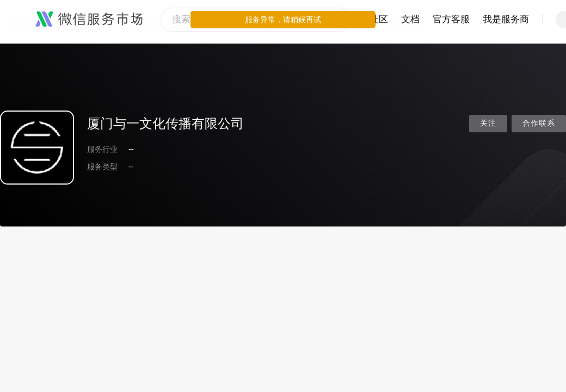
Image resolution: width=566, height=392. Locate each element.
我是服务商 (506, 19)
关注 (488, 123)
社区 (379, 19)
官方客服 (451, 19)
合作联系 (539, 123)
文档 (410, 19)
